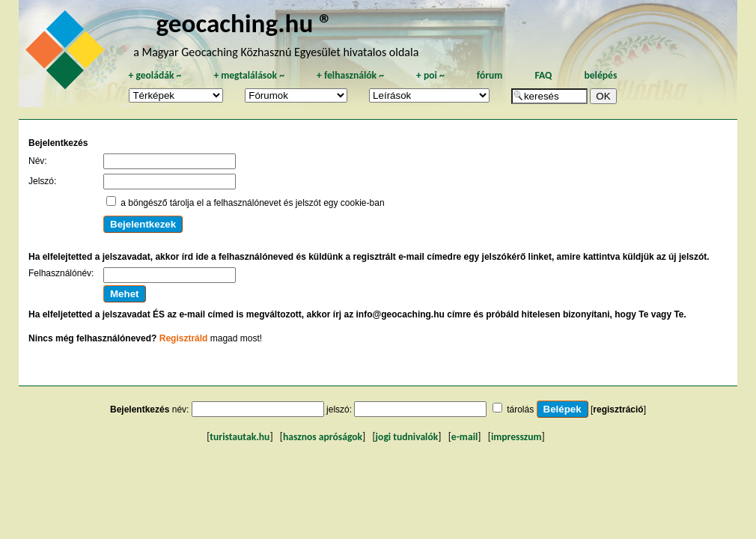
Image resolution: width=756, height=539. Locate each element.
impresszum (516, 437)
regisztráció (618, 409)
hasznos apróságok (323, 437)
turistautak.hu (240, 437)
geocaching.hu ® (245, 23)
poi (430, 75)
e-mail (464, 437)
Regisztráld (184, 338)
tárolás (520, 409)
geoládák (155, 75)
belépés (600, 75)
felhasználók (350, 75)
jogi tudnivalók (407, 437)
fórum (490, 75)
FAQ (543, 75)
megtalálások (249, 75)
